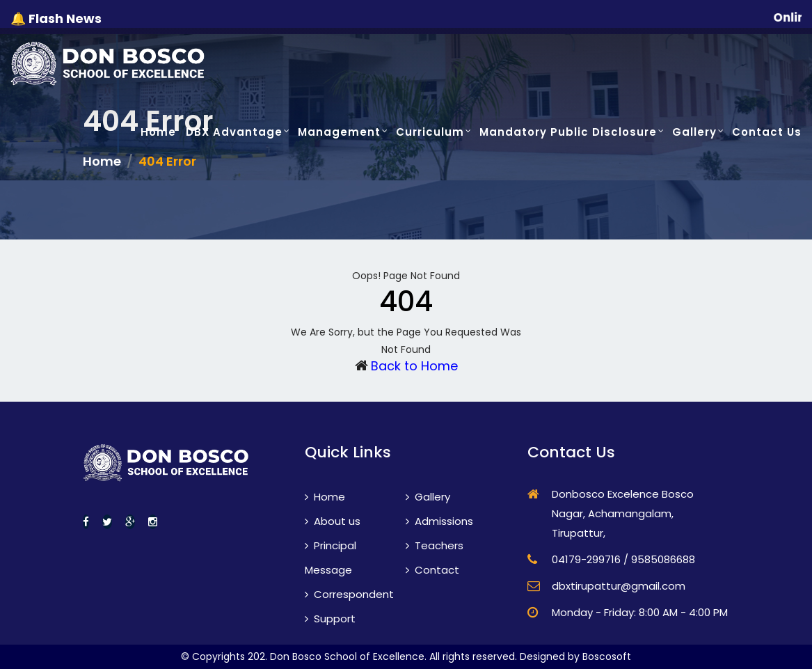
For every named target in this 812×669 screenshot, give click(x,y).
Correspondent (349, 594)
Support (330, 619)
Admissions (439, 521)
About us (333, 521)
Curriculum (430, 132)
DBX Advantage (234, 132)
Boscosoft (607, 656)
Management (339, 132)
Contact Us (767, 132)
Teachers (435, 545)
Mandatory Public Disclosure (568, 132)
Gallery (694, 132)
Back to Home (414, 366)
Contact (432, 570)
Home (158, 132)
